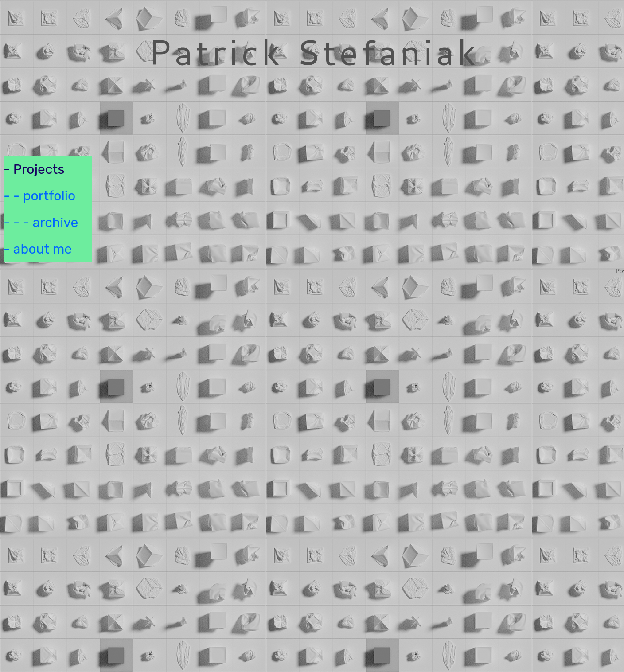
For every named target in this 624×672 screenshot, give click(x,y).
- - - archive (41, 223)
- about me (38, 249)
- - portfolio (39, 196)
